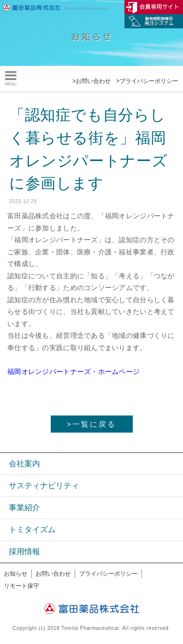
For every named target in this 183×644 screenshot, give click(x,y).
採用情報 (24, 551)
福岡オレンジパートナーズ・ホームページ (73, 372)
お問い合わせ (53, 574)
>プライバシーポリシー (147, 81)
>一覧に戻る (92, 424)
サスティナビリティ (44, 486)
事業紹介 (24, 508)
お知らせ (16, 574)
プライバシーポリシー (108, 574)
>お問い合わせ (91, 81)
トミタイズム (32, 530)
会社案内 (24, 464)
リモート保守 (21, 586)
